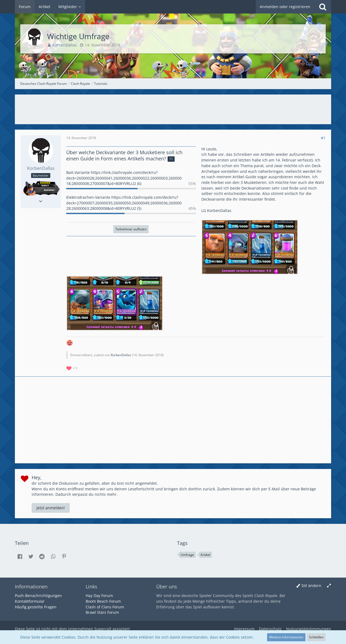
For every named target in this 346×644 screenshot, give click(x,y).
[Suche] (323, 7)
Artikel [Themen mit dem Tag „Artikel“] (205, 555)
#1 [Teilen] (323, 138)
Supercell (103, 629)
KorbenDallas (121, 355)
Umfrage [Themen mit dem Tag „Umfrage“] (187, 555)
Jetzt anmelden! (51, 508)
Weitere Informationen (286, 637)
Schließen (316, 637)
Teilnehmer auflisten (131, 229)
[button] (20, 557)
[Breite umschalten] (329, 586)
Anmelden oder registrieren (285, 7)
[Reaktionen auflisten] (72, 368)
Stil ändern (311, 586)
